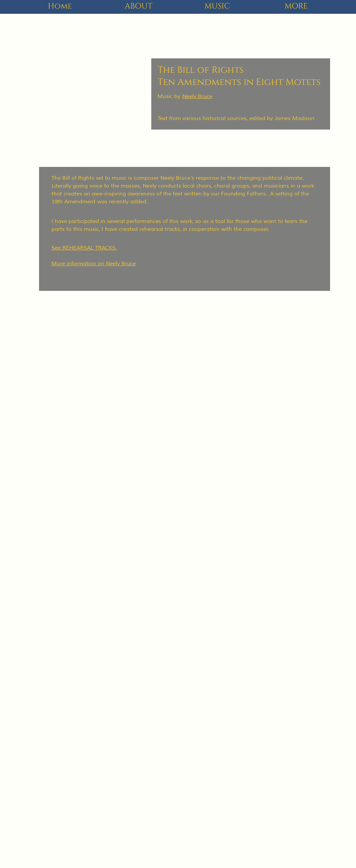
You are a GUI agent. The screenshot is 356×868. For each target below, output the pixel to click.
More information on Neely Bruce (94, 264)
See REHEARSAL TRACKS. (84, 248)
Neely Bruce (197, 96)
